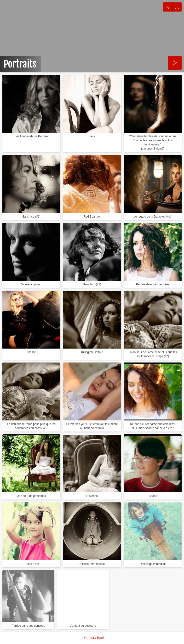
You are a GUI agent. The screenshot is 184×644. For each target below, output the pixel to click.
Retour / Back (95, 638)
